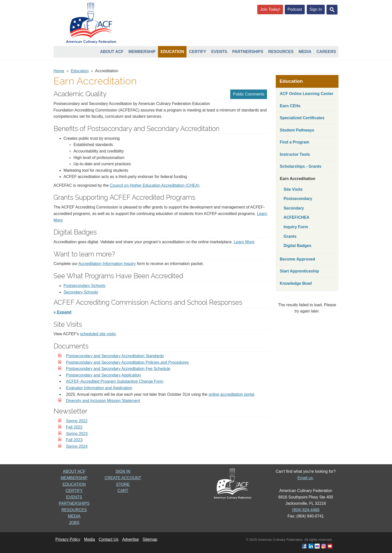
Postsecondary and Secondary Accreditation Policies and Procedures (127, 362)
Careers (326, 52)
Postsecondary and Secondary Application (103, 375)
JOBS (74, 523)
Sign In (316, 9)
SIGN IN (123, 471)
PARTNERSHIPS (74, 503)
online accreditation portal (231, 394)
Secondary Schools (81, 292)
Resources (281, 52)
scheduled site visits (98, 334)
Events (219, 52)
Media (305, 52)
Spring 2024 (77, 446)
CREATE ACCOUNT (123, 478)
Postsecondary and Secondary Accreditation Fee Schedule (118, 369)
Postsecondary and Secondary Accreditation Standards (115, 356)
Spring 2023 (77, 434)
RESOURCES (74, 510)
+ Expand (62, 312)
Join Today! (270, 9)
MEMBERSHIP (74, 478)
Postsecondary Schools (84, 286)
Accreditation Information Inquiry (107, 264)
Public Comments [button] (249, 94)
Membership (142, 52)
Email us (305, 478)
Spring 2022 (77, 421)
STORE (123, 484)
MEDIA (74, 516)
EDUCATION (74, 484)
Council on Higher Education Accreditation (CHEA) (154, 185)
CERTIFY (74, 491)
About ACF (112, 52)
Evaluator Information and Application (99, 388)
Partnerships (248, 52)
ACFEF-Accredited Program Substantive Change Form (115, 381)
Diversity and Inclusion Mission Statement (103, 401)
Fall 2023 (74, 440)
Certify (197, 52)
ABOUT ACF (74, 471)
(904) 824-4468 (306, 510)
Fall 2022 (74, 427)
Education (172, 52)
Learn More (244, 242)
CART (123, 491)
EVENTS (74, 497)
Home (59, 71)
